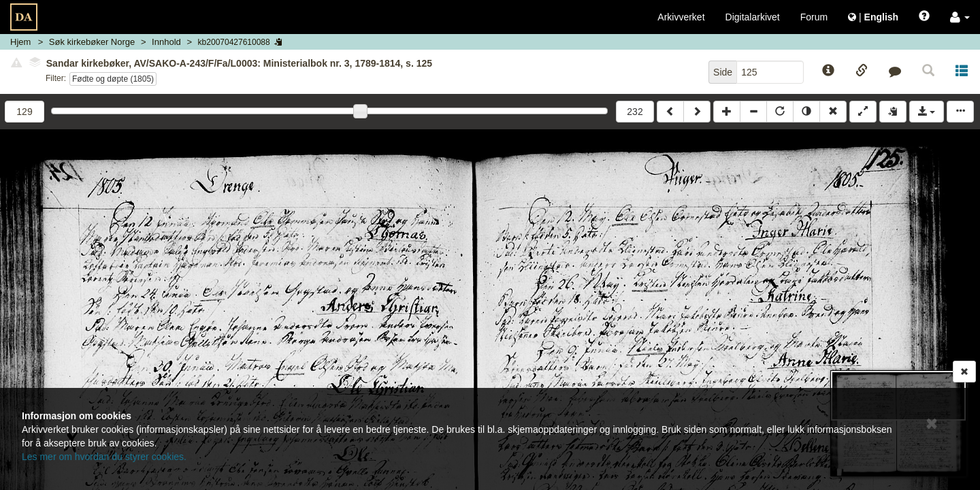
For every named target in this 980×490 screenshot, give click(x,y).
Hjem (20, 42)
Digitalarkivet (753, 17)
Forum (814, 17)
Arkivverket (681, 17)
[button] (960, 17)
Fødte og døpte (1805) (113, 79)
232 (635, 112)
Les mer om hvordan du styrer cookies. (104, 457)
